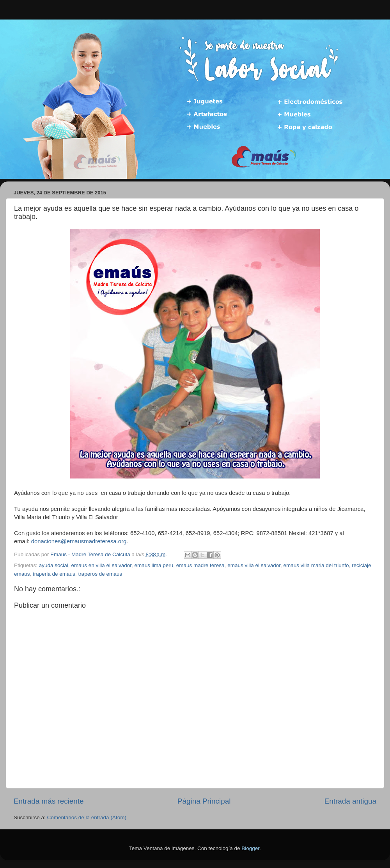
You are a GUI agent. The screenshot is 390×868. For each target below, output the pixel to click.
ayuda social (54, 565)
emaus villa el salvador (254, 565)
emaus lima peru (154, 565)
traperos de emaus (100, 574)
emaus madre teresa (200, 565)
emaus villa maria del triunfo (316, 565)
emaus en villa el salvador (101, 565)
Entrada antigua (350, 801)
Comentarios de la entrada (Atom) (87, 817)
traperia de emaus (54, 574)
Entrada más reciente (49, 801)
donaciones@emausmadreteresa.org (79, 541)
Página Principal (204, 801)
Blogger (250, 848)
